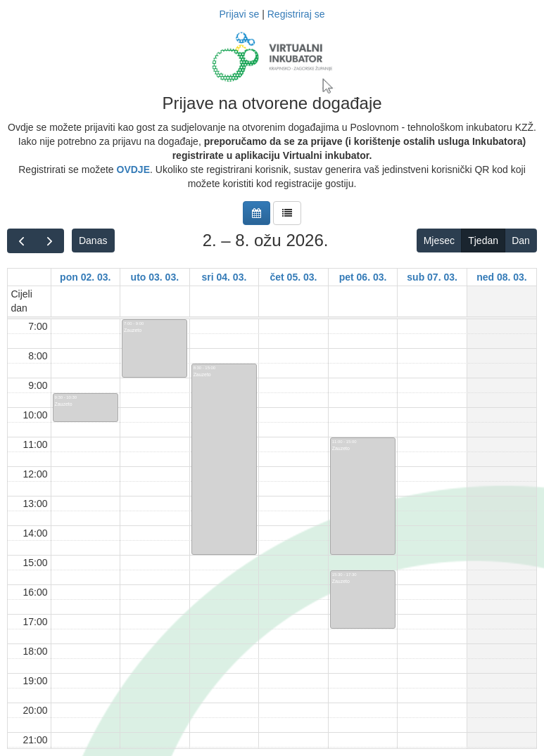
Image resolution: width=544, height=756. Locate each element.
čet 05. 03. (294, 277)
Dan (521, 241)
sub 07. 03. (432, 277)
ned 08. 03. (502, 277)
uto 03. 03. (155, 277)
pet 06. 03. (363, 277)
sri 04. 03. (224, 277)
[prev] (21, 241)
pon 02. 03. (85, 277)
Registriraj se (296, 14)
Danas (93, 241)
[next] (50, 241)
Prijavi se (240, 14)
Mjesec (439, 241)
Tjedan (483, 241)
